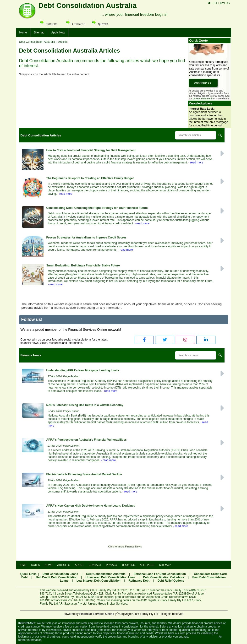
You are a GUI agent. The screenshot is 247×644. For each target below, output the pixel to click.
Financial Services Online (97, 614)
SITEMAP (165, 565)
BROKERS (129, 565)
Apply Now (58, 32)
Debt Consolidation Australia (37, 42)
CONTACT (95, 565)
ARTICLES (64, 565)
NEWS (48, 565)
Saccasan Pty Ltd (75, 604)
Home (23, 32)
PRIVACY (112, 565)
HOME (23, 565)
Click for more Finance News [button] (125, 547)
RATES (36, 565)
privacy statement (202, 99)
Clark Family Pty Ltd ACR (177, 600)
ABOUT (79, 565)
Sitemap (39, 32)
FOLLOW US (219, 3)
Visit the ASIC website (204, 637)
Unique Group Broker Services (108, 604)
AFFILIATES (147, 565)
